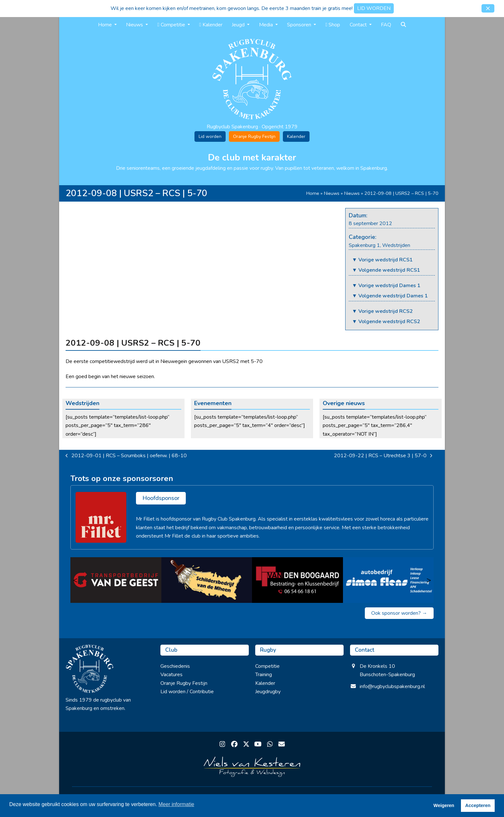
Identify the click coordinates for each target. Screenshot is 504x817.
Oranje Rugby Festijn (254, 136)
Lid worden (210, 136)
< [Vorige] (75, 580)
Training (264, 675)
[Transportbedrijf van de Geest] (116, 580)
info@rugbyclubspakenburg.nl (392, 686)
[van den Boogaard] (297, 580)
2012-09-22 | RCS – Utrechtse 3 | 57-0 (383, 456)
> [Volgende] (429, 580)
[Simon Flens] (388, 580)
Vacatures (171, 675)
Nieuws (332, 193)
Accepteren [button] (478, 805)
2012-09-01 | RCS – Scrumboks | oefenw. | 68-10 (126, 456)
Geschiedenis (175, 666)
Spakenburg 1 (364, 245)
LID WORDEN (374, 8)
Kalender (296, 136)
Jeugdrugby (268, 692)
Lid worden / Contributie (187, 692)
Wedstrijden (396, 245)
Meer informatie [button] (176, 804)
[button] (488, 8)
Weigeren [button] (444, 805)
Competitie (267, 666)
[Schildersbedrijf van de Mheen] (207, 580)
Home (313, 193)
